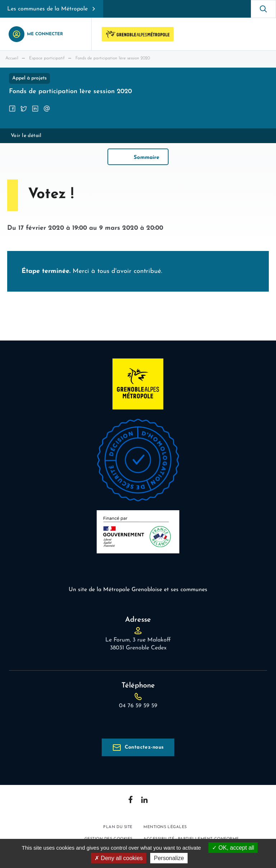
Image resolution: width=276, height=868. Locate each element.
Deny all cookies (119, 858)
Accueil (12, 58)
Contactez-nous (144, 747)
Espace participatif (47, 58)
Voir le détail (26, 136)
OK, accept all (233, 848)
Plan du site (118, 827)
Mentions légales (165, 827)
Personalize (169, 858)
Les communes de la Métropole (47, 9)
